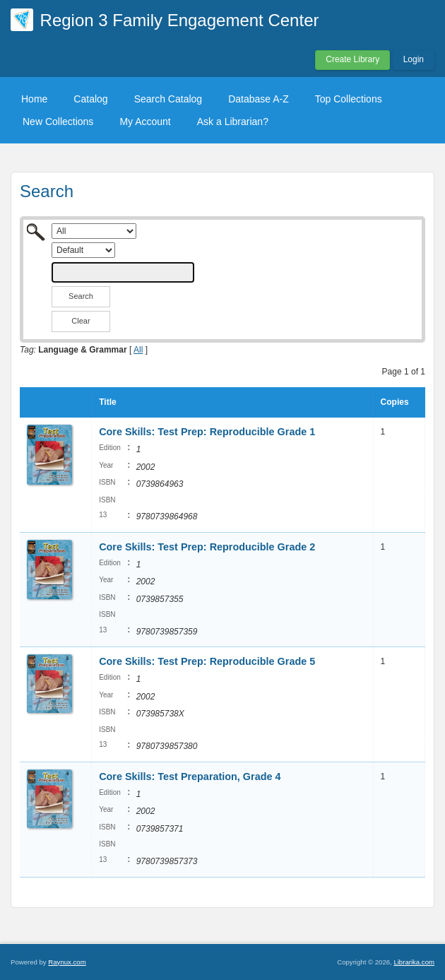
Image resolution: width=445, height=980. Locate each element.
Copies (395, 402)
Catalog (90, 99)
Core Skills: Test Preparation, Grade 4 (190, 777)
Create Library (352, 59)
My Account (145, 122)
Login (414, 59)
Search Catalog (168, 99)
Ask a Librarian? (233, 122)
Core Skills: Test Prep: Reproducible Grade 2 (207, 547)
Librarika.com (414, 962)
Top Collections (349, 99)
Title (107, 402)
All (138, 350)
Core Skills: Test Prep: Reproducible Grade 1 (207, 432)
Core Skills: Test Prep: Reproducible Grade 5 (207, 661)
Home (34, 99)
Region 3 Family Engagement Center (180, 20)
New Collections (58, 122)
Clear (81, 321)
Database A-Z (259, 99)
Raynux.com (67, 962)
